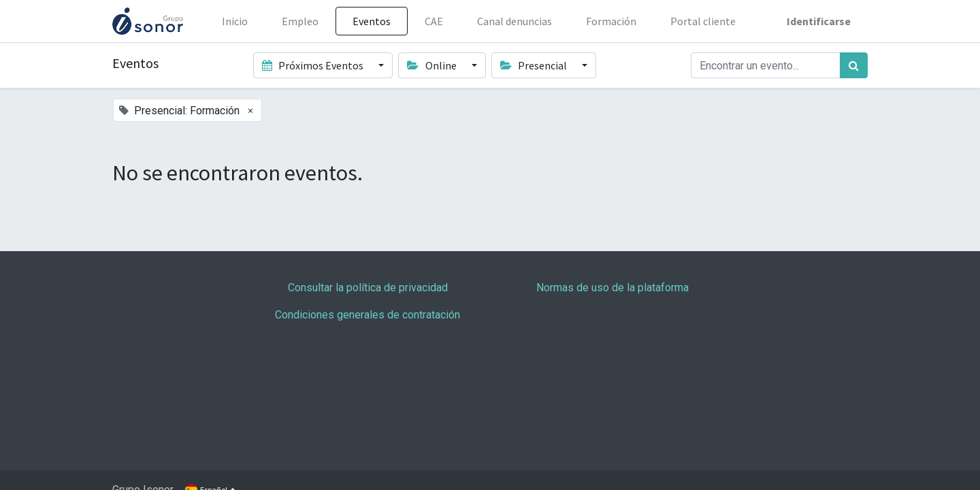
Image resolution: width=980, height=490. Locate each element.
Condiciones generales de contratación (367, 315)
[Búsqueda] (854, 65)
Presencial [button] (535, 65)
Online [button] (432, 65)
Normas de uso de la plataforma (612, 288)
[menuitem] (235, 21)
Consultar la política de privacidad (368, 288)
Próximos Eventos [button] (314, 65)
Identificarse (819, 21)
